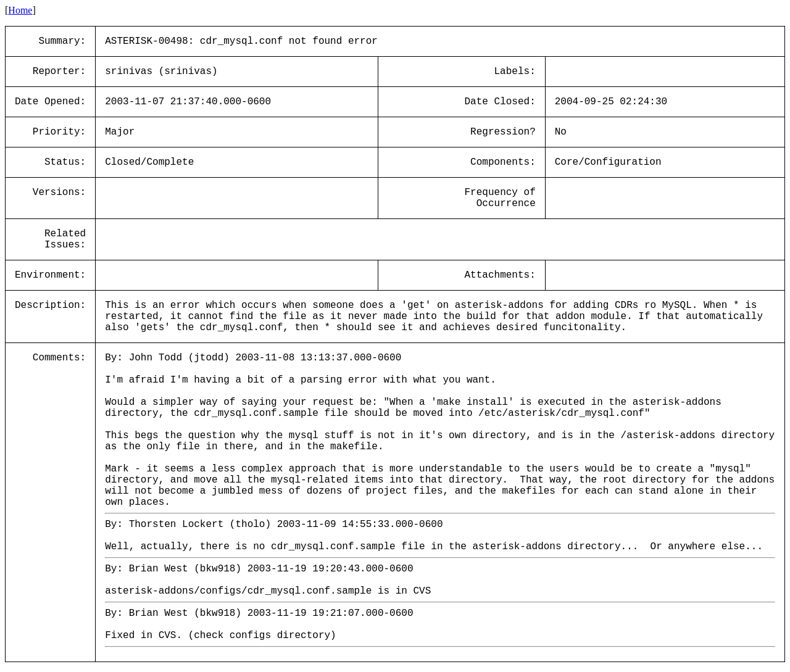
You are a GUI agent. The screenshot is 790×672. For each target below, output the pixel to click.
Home (20, 10)
